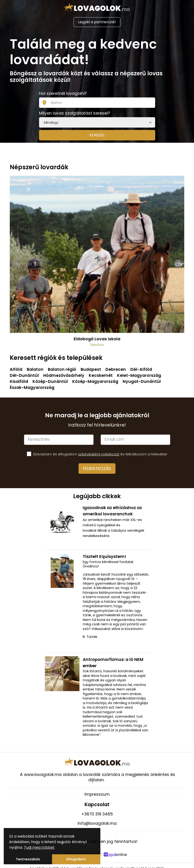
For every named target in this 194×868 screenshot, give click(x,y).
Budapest (91, 369)
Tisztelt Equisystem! (104, 556)
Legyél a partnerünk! (97, 22)
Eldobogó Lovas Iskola (97, 339)
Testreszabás (28, 859)
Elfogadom (76, 859)
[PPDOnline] (116, 855)
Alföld (16, 369)
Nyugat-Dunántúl (142, 381)
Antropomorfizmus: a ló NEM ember (113, 663)
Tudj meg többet (39, 847)
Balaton (35, 369)
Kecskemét (101, 375)
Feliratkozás (97, 469)
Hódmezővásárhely (64, 375)
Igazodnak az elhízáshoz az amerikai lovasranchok (112, 511)
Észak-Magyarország (32, 388)
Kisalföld (19, 381)
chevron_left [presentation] (16, 264)
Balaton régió (62, 369)
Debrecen (116, 369)
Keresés (97, 135)
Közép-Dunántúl (50, 381)
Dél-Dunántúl (24, 375)
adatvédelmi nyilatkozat (99, 454)
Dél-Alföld (141, 369)
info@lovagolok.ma (97, 823)
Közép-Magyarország (95, 381)
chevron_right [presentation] (179, 264)
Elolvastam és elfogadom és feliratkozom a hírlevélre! (100, 454)
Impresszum (97, 794)
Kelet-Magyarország (139, 375)
